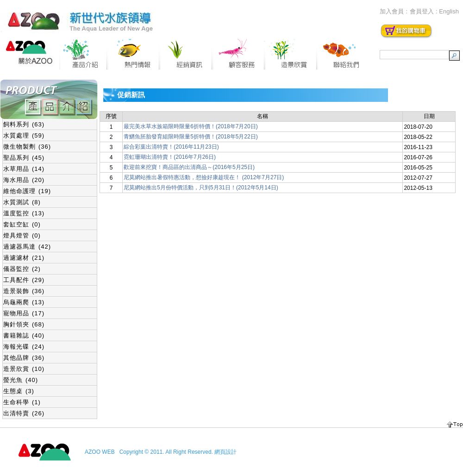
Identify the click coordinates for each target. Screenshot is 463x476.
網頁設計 (225, 452)
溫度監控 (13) (24, 213)
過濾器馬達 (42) (27, 247)
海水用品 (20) (24, 180)
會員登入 (422, 11)
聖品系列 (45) (24, 158)
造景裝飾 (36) (24, 291)
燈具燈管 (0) (22, 235)
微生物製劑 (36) (27, 147)
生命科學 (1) (22, 402)
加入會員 (392, 11)
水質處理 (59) (24, 135)
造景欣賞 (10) (24, 369)
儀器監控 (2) (22, 269)
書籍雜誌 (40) (24, 335)
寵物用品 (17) (24, 313)
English (449, 11)
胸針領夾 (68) (24, 324)
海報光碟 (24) (24, 347)
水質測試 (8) (22, 202)
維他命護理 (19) (27, 191)
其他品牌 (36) (24, 358)
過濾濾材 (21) (24, 258)
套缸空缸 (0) (22, 224)
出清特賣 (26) (24, 413)
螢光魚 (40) (21, 380)
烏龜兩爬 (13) (24, 302)
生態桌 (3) (19, 391)
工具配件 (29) (24, 280)
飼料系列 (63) (24, 124)
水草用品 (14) (24, 169)
